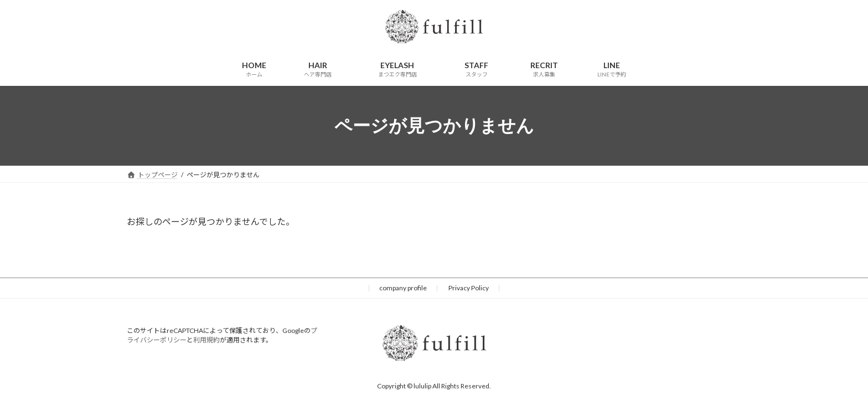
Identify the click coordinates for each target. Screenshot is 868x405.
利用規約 (206, 340)
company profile (403, 288)
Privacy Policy (469, 288)
